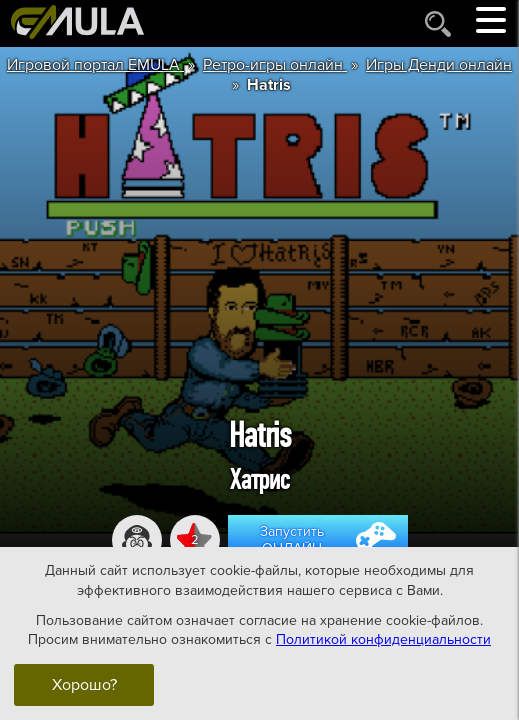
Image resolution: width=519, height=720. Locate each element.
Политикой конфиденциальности (383, 639)
